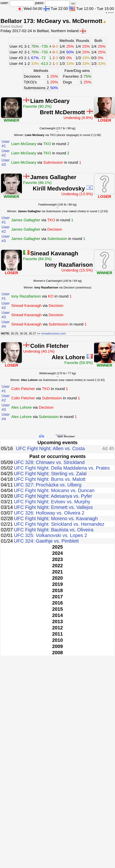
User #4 (16, 64)
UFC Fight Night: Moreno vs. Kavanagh (56, 518)
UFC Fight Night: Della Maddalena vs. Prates (62, 468)
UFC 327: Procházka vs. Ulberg (48, 485)
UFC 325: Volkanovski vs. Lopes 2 (50, 535)
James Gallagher (53, 177)
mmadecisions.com (53, 333)
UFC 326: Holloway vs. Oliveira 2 (49, 513)
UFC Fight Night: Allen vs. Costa (50, 448)
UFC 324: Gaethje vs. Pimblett (46, 541)
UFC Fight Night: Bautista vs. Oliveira (54, 530)
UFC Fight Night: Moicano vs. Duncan (54, 490)
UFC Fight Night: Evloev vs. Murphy (52, 502)
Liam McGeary (50, 101)
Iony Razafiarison (69, 265)
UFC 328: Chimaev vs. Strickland (49, 462)
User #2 (16, 52)
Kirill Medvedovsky (59, 189)
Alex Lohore (68, 357)
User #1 (16, 46)
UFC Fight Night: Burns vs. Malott (50, 479)
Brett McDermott (62, 112)
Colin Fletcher (49, 346)
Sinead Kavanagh (54, 253)
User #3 (16, 58)
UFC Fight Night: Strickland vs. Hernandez (59, 524)
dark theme (110, 13)
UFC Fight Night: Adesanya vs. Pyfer (53, 496)
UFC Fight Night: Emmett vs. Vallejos (53, 507)
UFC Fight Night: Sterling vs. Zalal (50, 474)
